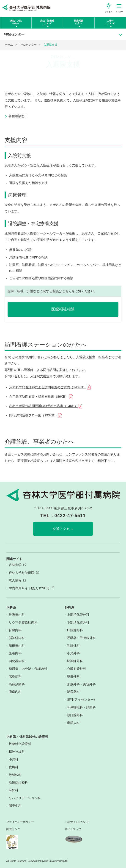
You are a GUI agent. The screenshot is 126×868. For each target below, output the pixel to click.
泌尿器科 (73, 692)
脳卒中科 (15, 806)
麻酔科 (14, 790)
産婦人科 (73, 723)
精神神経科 (17, 752)
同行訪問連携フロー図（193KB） (33, 415)
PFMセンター (28, 45)
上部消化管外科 (78, 615)
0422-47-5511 (70, 516)
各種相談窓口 (18, 116)
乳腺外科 (73, 646)
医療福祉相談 (63, 309)
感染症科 (15, 676)
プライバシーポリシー (20, 822)
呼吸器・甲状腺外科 (81, 638)
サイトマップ (73, 829)
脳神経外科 (75, 661)
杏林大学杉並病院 (22, 573)
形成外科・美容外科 (81, 684)
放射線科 (15, 775)
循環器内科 (17, 646)
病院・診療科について (47, 22)
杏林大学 (15, 565)
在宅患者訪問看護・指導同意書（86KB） (39, 397)
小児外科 (73, 653)
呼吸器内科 (17, 615)
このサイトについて (77, 822)
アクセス (109, 12)
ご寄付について (110, 22)
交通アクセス (63, 529)
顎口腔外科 (75, 715)
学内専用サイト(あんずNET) (29, 588)
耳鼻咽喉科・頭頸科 (81, 707)
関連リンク (13, 829)
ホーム (9, 45)
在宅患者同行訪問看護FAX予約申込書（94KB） (43, 406)
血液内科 (15, 653)
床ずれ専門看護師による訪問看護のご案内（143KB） (48, 387)
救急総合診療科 (20, 744)
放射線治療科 (18, 782)
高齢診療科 (17, 684)
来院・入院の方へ (16, 22)
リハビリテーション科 (25, 798)
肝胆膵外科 (75, 630)
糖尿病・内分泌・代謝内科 (28, 669)
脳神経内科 (17, 638)
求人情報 (15, 580)
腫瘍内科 (15, 692)
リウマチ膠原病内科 (23, 622)
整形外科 (73, 676)
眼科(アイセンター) (81, 700)
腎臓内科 (15, 630)
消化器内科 (17, 661)
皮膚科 (14, 767)
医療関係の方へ (79, 22)
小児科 (14, 759)
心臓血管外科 (77, 669)
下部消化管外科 (78, 622)
